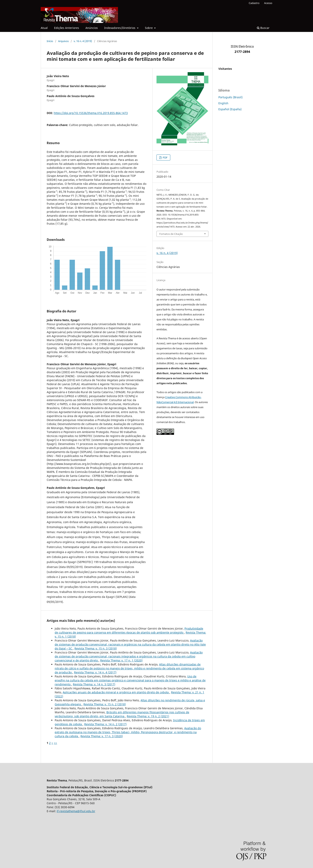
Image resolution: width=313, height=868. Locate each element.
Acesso (268, 3)
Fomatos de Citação (171, 234)
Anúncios (92, 28)
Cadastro (254, 3)
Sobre (149, 28)
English (223, 103)
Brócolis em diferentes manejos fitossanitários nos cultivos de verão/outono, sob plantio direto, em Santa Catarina (122, 714)
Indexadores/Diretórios (120, 28)
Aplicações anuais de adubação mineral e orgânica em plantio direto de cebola (116, 692)
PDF (165, 157)
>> (55, 743)
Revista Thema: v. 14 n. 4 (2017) (95, 672)
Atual (44, 28)
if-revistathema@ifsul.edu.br (76, 811)
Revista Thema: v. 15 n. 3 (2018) (96, 648)
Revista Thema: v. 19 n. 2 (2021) (148, 716)
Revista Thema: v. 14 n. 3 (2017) (94, 684)
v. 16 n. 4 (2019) (83, 41)
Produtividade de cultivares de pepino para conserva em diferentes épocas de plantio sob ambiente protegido (129, 630)
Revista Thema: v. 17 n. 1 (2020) (121, 660)
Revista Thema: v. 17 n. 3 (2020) (102, 736)
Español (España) (230, 109)
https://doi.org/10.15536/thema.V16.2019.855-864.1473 (91, 113)
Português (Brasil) (230, 97)
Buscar (263, 28)
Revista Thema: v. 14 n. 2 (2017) (105, 724)
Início (50, 41)
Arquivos (63, 41)
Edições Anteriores (67, 28)
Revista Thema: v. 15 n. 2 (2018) (105, 704)
